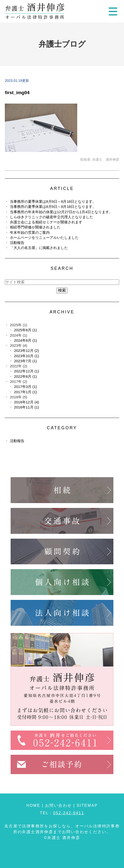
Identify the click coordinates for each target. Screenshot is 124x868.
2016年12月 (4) (26, 402)
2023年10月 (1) (26, 356)
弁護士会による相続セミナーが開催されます (46, 222)
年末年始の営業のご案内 (30, 232)
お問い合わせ (58, 805)
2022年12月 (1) (26, 371)
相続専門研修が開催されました (35, 227)
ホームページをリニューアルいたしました (44, 238)
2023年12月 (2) (26, 351)
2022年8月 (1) (25, 376)
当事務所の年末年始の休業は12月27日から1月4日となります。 (61, 212)
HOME (33, 805)
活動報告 (17, 243)
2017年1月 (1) (25, 392)
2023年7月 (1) (25, 361)
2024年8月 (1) (25, 340)
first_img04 (17, 93)
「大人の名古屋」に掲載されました (39, 248)
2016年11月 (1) (26, 407)
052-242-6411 (69, 813)
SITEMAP (87, 805)
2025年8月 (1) (25, 330)
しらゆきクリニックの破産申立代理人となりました (52, 217)
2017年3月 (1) (25, 387)
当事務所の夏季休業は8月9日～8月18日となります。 (53, 201)
